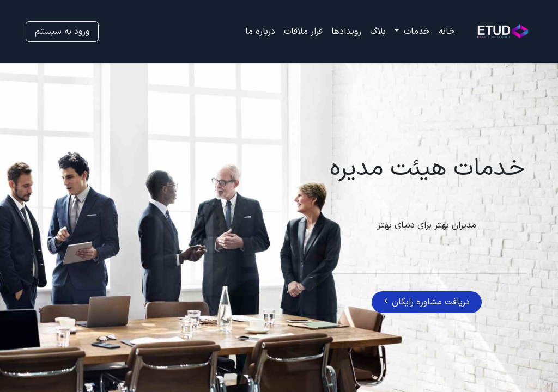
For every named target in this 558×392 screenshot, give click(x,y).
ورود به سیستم (62, 32)
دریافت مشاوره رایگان (427, 302)
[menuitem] (447, 32)
